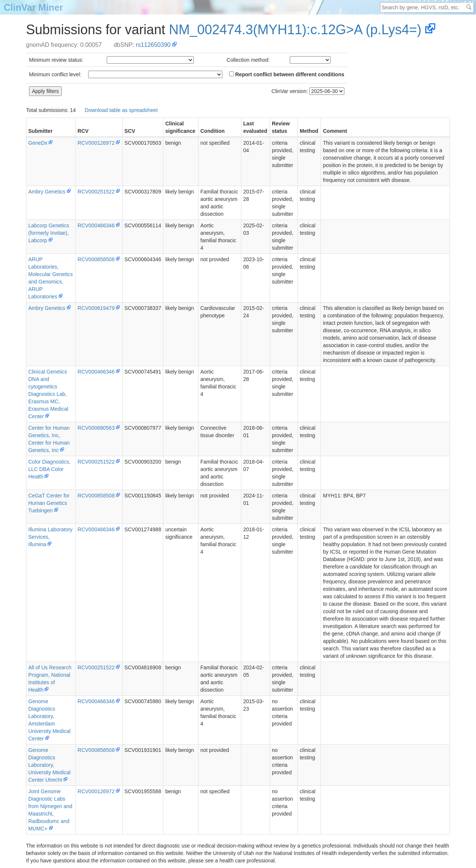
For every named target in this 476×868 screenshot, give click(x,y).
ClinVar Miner (33, 7)
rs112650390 (153, 45)
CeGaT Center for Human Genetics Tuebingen (49, 503)
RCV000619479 (96, 308)
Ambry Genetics (47, 192)
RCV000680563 (96, 428)
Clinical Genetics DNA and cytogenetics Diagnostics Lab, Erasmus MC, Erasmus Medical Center (48, 394)
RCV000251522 (96, 192)
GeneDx (38, 143)
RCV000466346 (96, 225)
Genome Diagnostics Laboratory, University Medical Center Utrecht (49, 765)
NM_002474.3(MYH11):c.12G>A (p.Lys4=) (295, 30)
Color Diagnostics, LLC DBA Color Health (49, 469)
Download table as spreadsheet (121, 110)
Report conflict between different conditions (287, 74)
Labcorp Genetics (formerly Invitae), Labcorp (49, 233)
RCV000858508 (96, 259)
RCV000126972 (96, 143)
